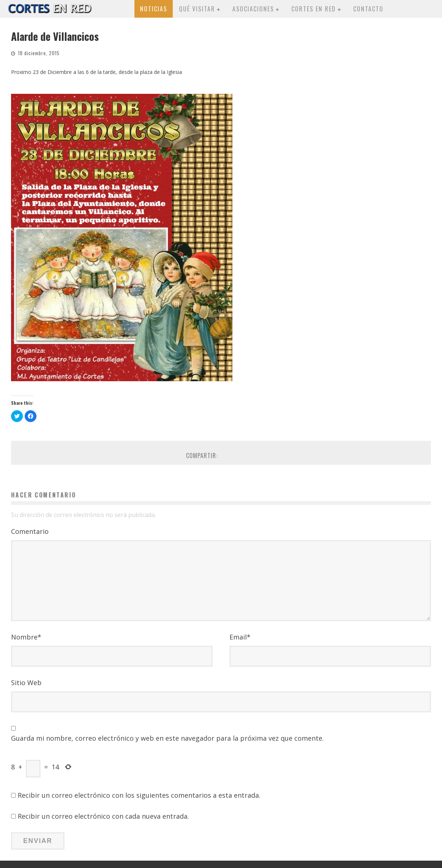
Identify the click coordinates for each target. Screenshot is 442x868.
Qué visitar (197, 9)
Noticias (154, 9)
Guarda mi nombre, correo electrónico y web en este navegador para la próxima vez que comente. (167, 738)
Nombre (26, 637)
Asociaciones (253, 9)
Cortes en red (314, 9)
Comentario (30, 531)
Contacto (368, 9)
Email (240, 637)
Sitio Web (26, 683)
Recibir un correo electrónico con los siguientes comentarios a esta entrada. (139, 795)
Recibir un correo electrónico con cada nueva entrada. (103, 816)
